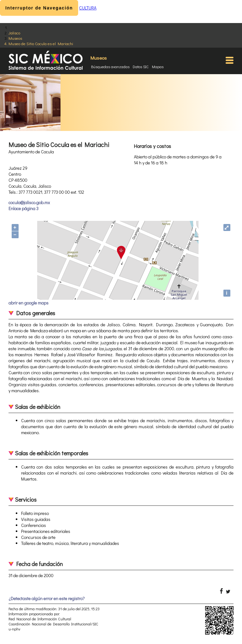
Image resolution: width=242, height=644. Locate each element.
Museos (15, 38)
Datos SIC (141, 67)
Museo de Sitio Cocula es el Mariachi (41, 43)
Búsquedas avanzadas (110, 67)
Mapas (158, 67)
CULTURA (88, 8)
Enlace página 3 (23, 208)
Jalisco (14, 33)
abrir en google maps (29, 303)
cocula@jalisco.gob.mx (29, 202)
